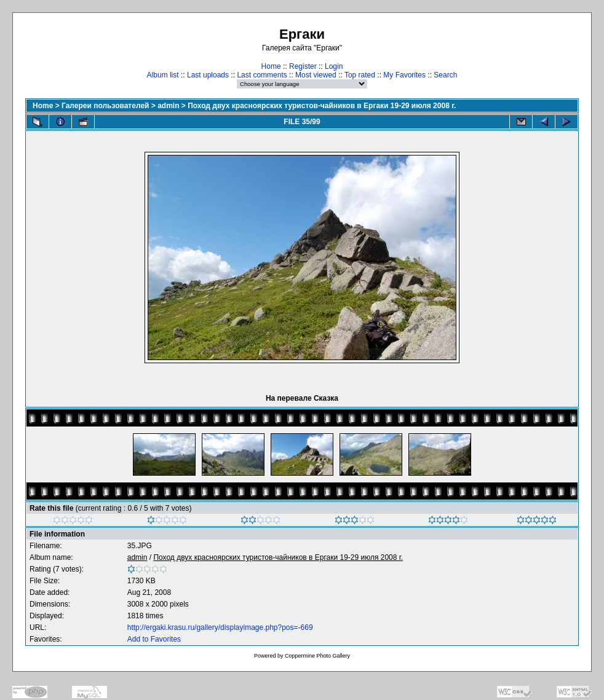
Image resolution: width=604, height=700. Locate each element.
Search (445, 75)
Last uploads (208, 75)
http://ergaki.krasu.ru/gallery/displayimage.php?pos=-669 (220, 627)
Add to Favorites (154, 639)
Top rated (360, 75)
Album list (163, 75)
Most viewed (316, 75)
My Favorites (404, 75)
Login (334, 66)
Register (303, 66)
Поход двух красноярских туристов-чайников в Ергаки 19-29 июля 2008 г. (322, 106)
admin (168, 106)
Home (271, 66)
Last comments (262, 75)
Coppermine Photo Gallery (317, 656)
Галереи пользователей (105, 106)
